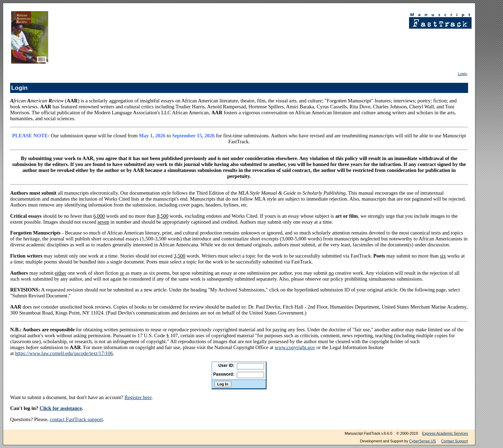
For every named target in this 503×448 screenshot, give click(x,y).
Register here (138, 397)
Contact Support (455, 441)
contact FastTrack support (76, 419)
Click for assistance (61, 408)
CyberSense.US (423, 441)
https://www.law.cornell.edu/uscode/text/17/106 (64, 353)
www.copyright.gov (295, 347)
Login (462, 74)
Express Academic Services (445, 433)
